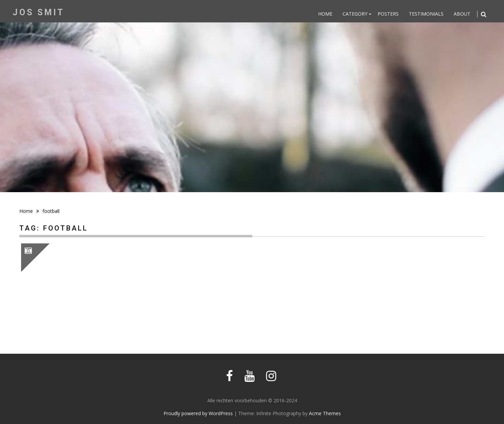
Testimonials (426, 14)
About (462, 14)
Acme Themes (325, 413)
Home (325, 14)
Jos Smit (39, 12)
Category (355, 14)
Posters (388, 14)
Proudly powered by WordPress (198, 413)
